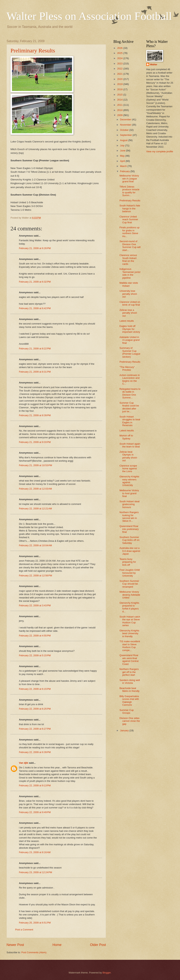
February (125, 171)
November (126, 125)
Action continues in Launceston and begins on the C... (130, 379)
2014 (120, 100)
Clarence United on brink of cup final (130, 303)
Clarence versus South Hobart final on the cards (128, 259)
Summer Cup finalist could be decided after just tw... (129, 407)
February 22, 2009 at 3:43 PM (35, 605)
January (125, 730)
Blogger (107, 973)
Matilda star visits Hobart (129, 284)
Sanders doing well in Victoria (130, 682)
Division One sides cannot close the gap (130, 721)
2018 (120, 89)
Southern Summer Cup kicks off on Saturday (129, 540)
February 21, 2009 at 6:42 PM (35, 308)
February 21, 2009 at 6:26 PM (35, 248)
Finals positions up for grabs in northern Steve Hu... (129, 232)
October (125, 130)
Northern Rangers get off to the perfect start (129, 672)
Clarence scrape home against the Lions (128, 469)
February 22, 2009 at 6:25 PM (35, 709)
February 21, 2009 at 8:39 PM (35, 415)
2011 (120, 105)
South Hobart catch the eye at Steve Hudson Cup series (130, 621)
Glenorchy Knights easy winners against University (129, 481)
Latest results (127, 321)
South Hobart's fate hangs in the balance (130, 208)
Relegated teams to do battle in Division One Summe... (130, 393)
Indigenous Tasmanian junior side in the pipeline (130, 273)
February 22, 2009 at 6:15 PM (35, 689)
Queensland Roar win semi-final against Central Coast (129, 660)
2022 (120, 69)
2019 (120, 84)
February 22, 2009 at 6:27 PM (35, 729)
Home (57, 945)
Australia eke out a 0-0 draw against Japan (130, 551)
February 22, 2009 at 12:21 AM (35, 509)
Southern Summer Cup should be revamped (129, 584)
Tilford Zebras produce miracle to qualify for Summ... (129, 191)
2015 (120, 95)
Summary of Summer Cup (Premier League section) (130, 352)
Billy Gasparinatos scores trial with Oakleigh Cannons (129, 701)
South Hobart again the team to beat (130, 445)
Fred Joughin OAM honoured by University (130, 573)
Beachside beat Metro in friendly (129, 690)
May (123, 156)
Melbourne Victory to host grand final (129, 493)
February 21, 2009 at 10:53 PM (35, 465)
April (123, 161)
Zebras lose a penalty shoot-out (128, 313)
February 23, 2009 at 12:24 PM (35, 872)
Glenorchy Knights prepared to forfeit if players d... (129, 607)
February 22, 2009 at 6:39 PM (35, 752)
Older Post (98, 945)
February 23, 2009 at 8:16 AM (35, 852)
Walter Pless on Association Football (89, 16)
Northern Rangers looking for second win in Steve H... (129, 517)
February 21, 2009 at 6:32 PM (35, 282)
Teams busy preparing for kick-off (128, 562)
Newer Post (15, 945)
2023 (120, 64)
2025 (120, 53)
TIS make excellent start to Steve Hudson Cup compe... (130, 646)
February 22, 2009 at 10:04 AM (35, 545)
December (126, 119)
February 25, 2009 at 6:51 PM (35, 923)
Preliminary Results (33, 50)
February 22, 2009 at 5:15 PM (35, 655)
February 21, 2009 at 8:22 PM (35, 349)
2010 (120, 110)
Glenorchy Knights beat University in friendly (129, 633)
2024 (120, 58)
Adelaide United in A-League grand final (129, 340)
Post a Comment (24, 930)
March (124, 166)
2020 (120, 79)
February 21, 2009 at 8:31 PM (35, 372)
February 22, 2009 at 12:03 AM (35, 489)
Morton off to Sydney (126, 437)
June (123, 151)
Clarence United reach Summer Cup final (129, 220)
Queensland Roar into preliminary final (129, 529)
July (122, 145)
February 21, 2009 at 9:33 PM (35, 442)
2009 (120, 115)
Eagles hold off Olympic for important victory (130, 329)
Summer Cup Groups (127, 711)
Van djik (24, 763)
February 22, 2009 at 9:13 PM (35, 785)
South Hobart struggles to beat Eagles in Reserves (130, 421)
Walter (154, 64)
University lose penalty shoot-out (128, 294)
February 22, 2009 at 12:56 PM (35, 576)
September (126, 135)
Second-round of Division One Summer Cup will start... (130, 246)
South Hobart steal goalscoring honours (129, 504)
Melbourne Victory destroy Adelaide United (130, 595)
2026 (120, 48)
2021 (120, 74)
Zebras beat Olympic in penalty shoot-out (128, 456)
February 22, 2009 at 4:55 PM (35, 636)
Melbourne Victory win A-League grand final (129, 179)
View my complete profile (160, 151)
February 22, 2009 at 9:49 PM (35, 812)
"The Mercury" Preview (127, 368)
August (124, 140)
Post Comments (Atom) (34, 952)
